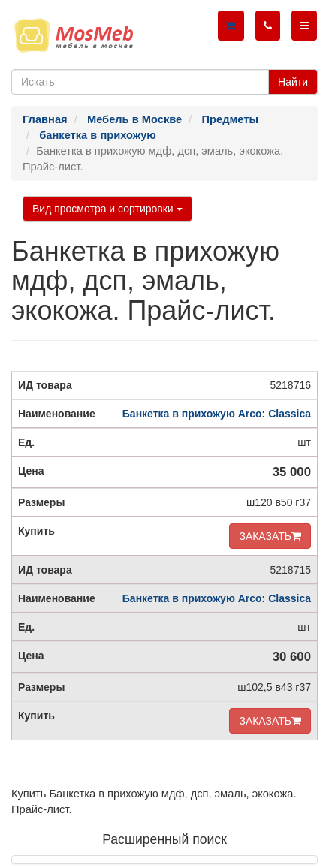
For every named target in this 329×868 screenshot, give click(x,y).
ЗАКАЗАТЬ (270, 536)
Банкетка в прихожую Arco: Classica (217, 414)
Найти (293, 82)
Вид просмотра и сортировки (107, 209)
